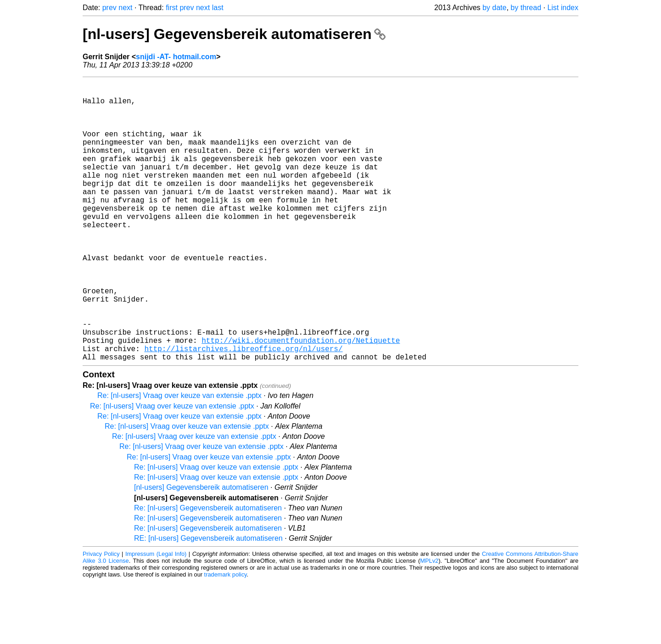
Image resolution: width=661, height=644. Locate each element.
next (125, 8)
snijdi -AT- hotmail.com (176, 57)
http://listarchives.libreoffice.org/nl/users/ (243, 409)
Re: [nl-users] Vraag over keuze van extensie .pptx (179, 458)
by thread (526, 8)
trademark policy (226, 637)
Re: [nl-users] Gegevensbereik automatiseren (208, 570)
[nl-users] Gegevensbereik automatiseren (234, 34)
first (172, 8)
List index (563, 8)
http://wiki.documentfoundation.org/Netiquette (301, 399)
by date (494, 8)
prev (109, 8)
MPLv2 (429, 623)
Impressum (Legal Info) (156, 616)
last (218, 8)
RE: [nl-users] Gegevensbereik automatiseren (208, 601)
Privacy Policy (101, 616)
